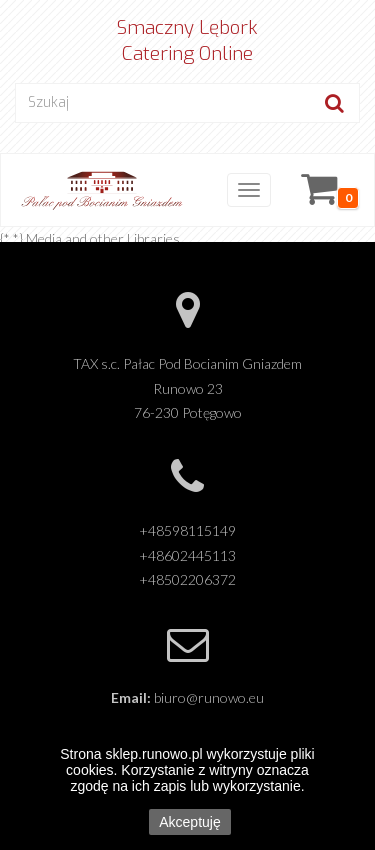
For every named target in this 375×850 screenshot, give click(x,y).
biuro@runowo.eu (209, 697)
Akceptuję (189, 822)
